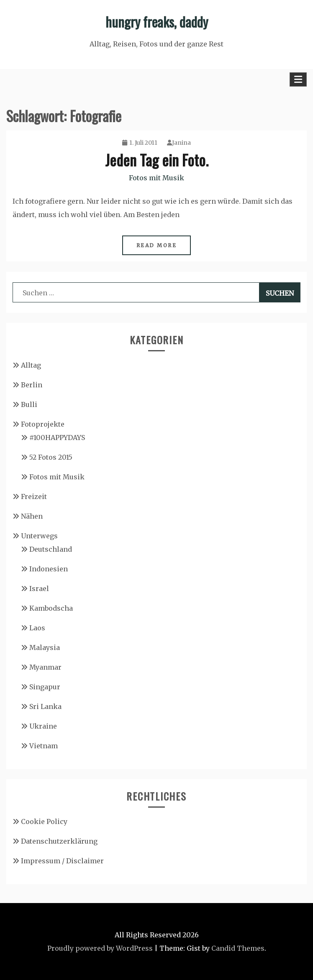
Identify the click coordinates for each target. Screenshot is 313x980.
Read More (157, 245)
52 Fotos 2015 (51, 457)
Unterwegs (39, 536)
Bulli (29, 404)
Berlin (32, 385)
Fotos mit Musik (156, 178)
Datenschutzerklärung (59, 841)
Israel (39, 589)
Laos (37, 628)
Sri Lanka (45, 706)
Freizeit (34, 496)
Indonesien (49, 569)
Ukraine (43, 726)
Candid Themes (238, 948)
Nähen (32, 516)
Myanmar (45, 667)
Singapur (45, 687)
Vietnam (44, 746)
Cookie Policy (44, 821)
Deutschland (51, 549)
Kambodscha (51, 608)
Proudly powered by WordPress (100, 948)
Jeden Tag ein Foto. (157, 160)
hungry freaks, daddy (157, 22)
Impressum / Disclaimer (62, 861)
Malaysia (45, 647)
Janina (179, 143)
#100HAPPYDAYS (57, 438)
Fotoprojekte (43, 424)
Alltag (31, 365)
